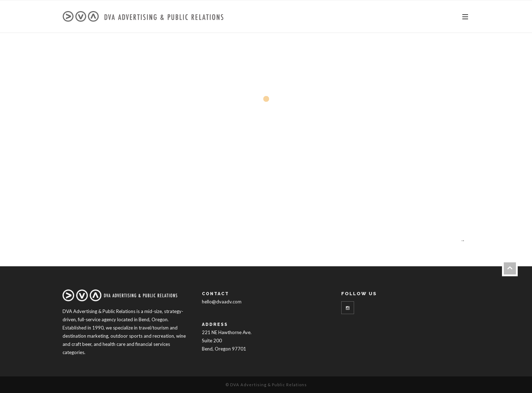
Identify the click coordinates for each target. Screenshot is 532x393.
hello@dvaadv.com (222, 302)
